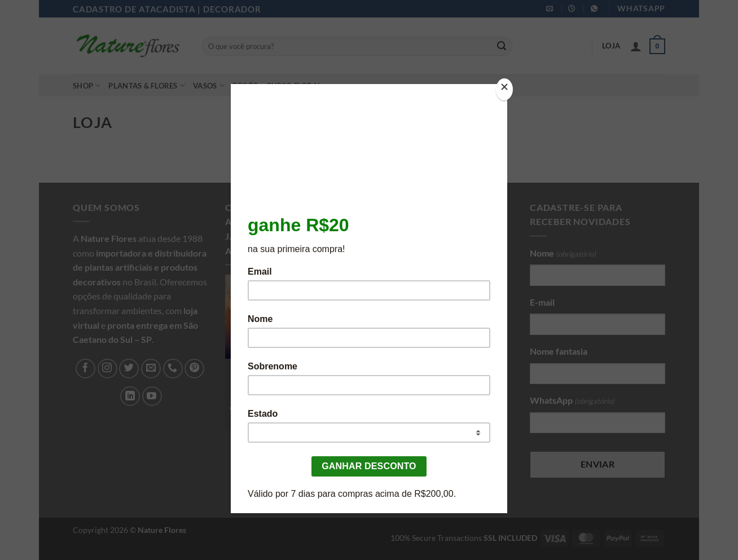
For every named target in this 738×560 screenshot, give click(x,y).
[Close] (504, 89)
